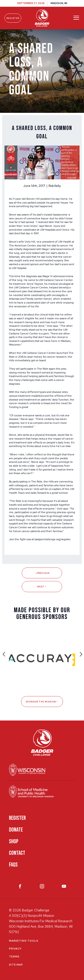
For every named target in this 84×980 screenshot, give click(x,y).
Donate (16, 830)
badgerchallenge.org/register (52, 539)
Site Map (16, 965)
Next (42, 587)
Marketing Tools (24, 941)
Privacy (15, 949)
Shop (14, 842)
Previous (42, 573)
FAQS (13, 865)
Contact (17, 853)
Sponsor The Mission (42, 702)
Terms (14, 957)
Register (13, 18)
